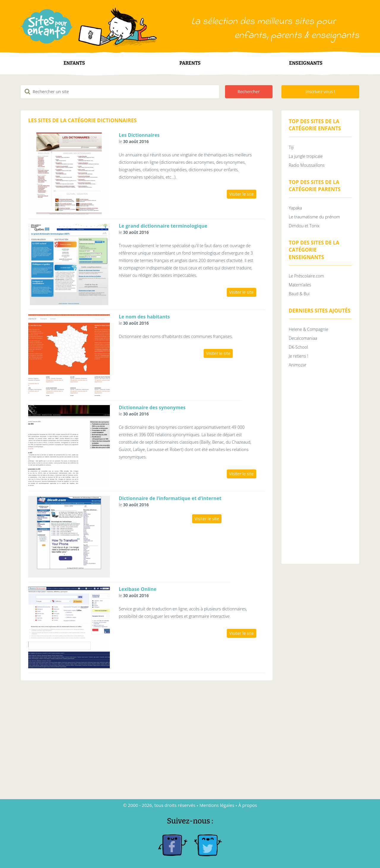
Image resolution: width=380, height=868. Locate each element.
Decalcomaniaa (303, 338)
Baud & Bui (299, 294)
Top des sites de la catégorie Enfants (315, 125)
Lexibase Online (138, 589)
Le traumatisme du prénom (315, 217)
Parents (190, 63)
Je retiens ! (299, 356)
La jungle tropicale (306, 156)
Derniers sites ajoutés (320, 311)
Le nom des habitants (144, 317)
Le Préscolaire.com (307, 276)
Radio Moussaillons (307, 165)
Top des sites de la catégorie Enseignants (314, 250)
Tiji (291, 147)
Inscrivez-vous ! (320, 92)
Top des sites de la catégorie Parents (315, 186)
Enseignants (306, 63)
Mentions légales (217, 805)
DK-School (299, 347)
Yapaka (296, 208)
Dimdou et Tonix (304, 226)
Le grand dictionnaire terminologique (163, 226)
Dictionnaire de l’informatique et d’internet (170, 498)
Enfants (74, 63)
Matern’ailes (300, 285)
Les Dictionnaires (139, 135)
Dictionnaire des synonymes (152, 407)
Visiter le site (241, 194)
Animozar (298, 365)
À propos (248, 805)
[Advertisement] (320, 467)
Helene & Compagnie (309, 329)
